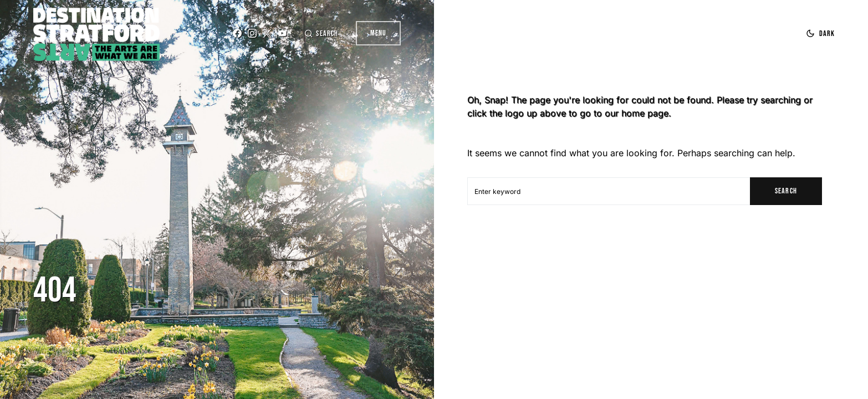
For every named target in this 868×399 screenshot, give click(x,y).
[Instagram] (252, 33)
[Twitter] (267, 33)
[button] (321, 34)
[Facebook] (237, 33)
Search (786, 191)
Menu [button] (378, 33)
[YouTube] (282, 33)
